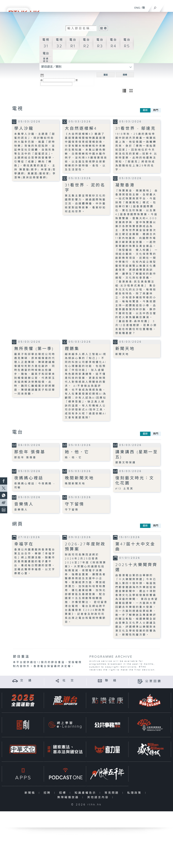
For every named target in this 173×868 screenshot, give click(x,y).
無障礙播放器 (69, 797)
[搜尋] (155, 7)
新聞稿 (31, 793)
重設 (106, 75)
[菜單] (168, 6)
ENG (137, 8)
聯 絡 (111, 681)
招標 (64, 793)
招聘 (48, 793)
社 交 (69, 681)
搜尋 (125, 75)
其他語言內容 (99, 797)
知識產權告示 (86, 793)
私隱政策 (135, 793)
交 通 (26, 681)
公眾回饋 (154, 681)
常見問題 (113, 793)
